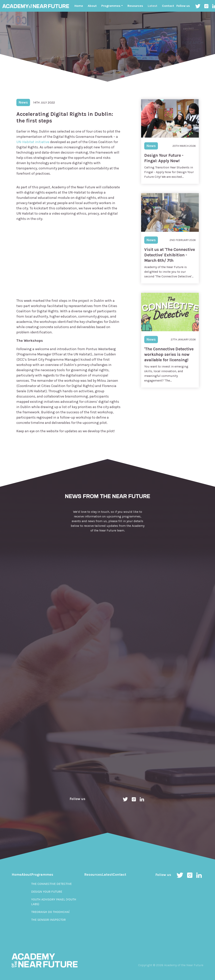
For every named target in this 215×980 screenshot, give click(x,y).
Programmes (42, 875)
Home (79, 6)
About (92, 6)
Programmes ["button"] (111, 6)
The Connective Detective (51, 884)
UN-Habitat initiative (33, 149)
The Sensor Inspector (48, 920)
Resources (135, 6)
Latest (153, 6)
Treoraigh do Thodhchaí (50, 912)
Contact (168, 6)
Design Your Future (47, 892)
